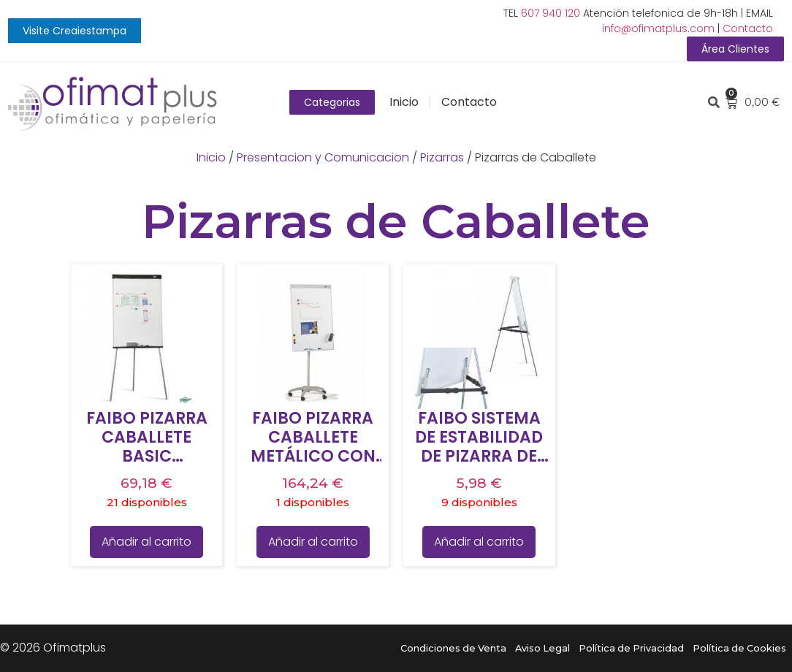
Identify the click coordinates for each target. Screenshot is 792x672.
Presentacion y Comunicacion (323, 157)
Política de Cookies (739, 648)
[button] (75, 31)
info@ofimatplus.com (658, 28)
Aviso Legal (542, 648)
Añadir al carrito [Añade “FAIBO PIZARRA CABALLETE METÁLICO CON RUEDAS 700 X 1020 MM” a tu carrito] (313, 542)
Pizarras (442, 157)
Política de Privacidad (631, 648)
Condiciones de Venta (453, 648)
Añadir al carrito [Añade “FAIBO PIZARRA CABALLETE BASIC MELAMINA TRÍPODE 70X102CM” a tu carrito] (146, 542)
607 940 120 (551, 13)
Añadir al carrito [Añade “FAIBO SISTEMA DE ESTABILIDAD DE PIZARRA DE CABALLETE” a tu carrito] (479, 542)
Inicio (404, 102)
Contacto (748, 28)
